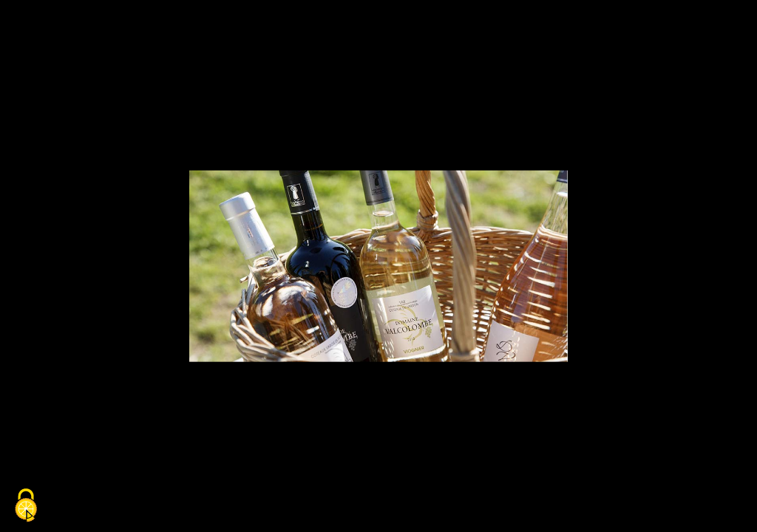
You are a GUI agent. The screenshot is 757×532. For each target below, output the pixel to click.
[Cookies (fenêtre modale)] (26, 507)
